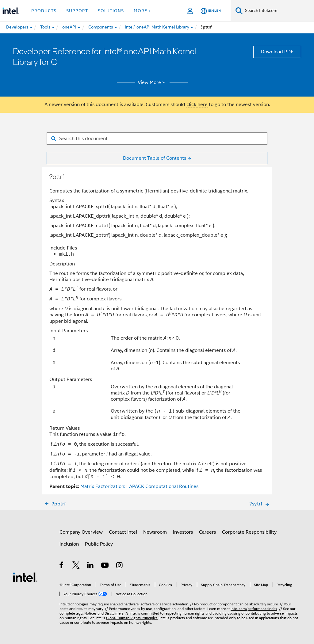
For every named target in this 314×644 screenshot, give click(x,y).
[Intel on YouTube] (105, 566)
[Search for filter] (157, 139)
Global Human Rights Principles (132, 618)
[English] (211, 11)
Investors (183, 532)
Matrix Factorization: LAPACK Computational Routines (139, 486)
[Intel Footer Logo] (25, 577)
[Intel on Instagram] (120, 566)
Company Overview (81, 532)
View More (153, 82)
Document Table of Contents (155, 158)
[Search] (239, 11)
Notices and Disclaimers (104, 613)
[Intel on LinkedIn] (91, 566)
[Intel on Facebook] (62, 566)
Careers (207, 532)
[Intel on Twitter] (76, 566)
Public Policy (99, 544)
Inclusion (69, 544)
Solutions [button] (111, 11)
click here (197, 105)
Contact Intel (123, 532)
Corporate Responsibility (249, 532)
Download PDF (277, 52)
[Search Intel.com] (278, 11)
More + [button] (142, 11)
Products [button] (44, 11)
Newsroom (155, 532)
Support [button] (77, 11)
